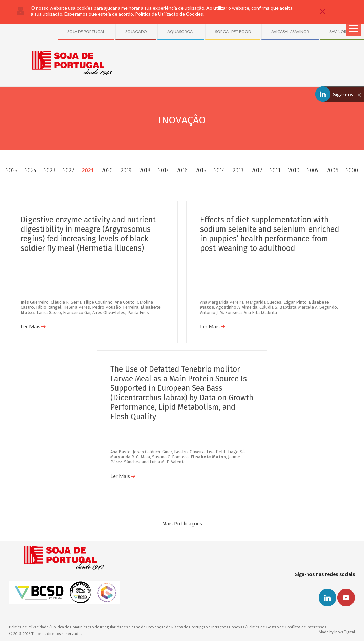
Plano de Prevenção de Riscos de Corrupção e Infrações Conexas (188, 627)
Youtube (346, 598)
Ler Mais (33, 326)
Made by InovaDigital (337, 632)
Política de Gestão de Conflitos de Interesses (287, 627)
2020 (107, 170)
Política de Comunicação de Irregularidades (90, 627)
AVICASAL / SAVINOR (290, 31)
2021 (88, 170)
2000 (352, 170)
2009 (313, 170)
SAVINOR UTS (342, 31)
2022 (69, 170)
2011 (275, 170)
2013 (238, 170)
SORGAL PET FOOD (233, 31)
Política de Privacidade (29, 627)
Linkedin (327, 598)
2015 (201, 170)
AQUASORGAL (181, 31)
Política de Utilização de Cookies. (170, 14)
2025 (12, 170)
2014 (219, 170)
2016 (182, 170)
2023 (50, 170)
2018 (145, 170)
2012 (257, 170)
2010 (294, 170)
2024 (31, 170)
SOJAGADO (136, 31)
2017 (163, 170)
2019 (126, 170)
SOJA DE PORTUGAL (86, 31)
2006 (332, 170)
